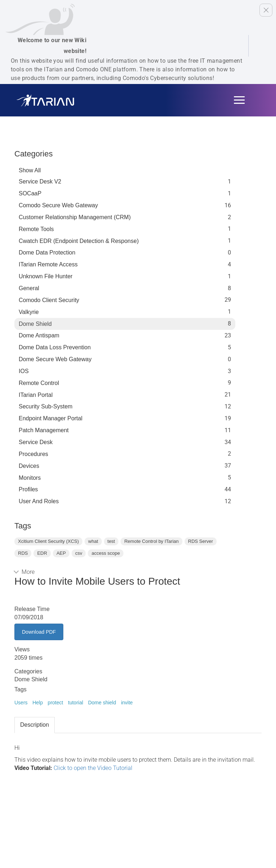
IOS (24, 371)
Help (38, 703)
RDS (23, 553)
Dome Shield (35, 324)
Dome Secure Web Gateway (55, 359)
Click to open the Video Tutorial (93, 768)
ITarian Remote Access (48, 264)
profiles (28, 489)
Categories (33, 154)
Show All (30, 170)
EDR (42, 553)
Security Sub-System (46, 406)
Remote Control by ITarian (151, 541)
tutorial (76, 703)
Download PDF (39, 632)
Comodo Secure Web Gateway (58, 205)
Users (21, 703)
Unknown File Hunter (46, 276)
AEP (61, 553)
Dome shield (102, 703)
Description (35, 725)
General (29, 288)
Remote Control (39, 383)
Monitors (30, 478)
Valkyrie (29, 312)
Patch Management (44, 430)
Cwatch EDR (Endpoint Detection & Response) (79, 241)
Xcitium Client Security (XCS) (48, 541)
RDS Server (201, 541)
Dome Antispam (39, 335)
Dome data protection (47, 253)
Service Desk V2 (40, 181)
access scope (106, 553)
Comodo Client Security (49, 300)
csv (79, 553)
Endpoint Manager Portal (51, 418)
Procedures (33, 454)
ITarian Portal (36, 395)
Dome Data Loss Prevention (55, 347)
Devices (29, 466)
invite (127, 703)
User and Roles (39, 501)
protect (56, 703)
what (93, 541)
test (111, 541)
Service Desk (36, 442)
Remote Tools (36, 229)
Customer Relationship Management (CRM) (75, 217)
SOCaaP (30, 193)
